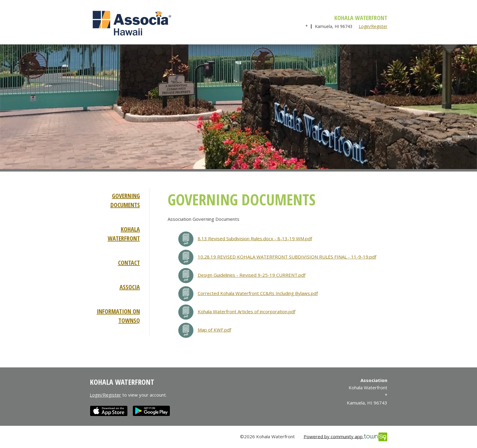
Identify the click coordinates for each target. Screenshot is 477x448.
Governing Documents (125, 200)
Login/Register (373, 26)
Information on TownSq (118, 316)
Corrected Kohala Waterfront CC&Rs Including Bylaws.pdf (258, 293)
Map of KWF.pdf (214, 330)
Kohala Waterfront (124, 234)
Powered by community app (345, 437)
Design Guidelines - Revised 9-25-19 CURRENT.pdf (252, 275)
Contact (129, 263)
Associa (130, 287)
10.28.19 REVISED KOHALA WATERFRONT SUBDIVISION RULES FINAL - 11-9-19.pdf (287, 257)
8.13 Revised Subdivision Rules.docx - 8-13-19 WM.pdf (255, 238)
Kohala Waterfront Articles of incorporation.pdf (247, 311)
